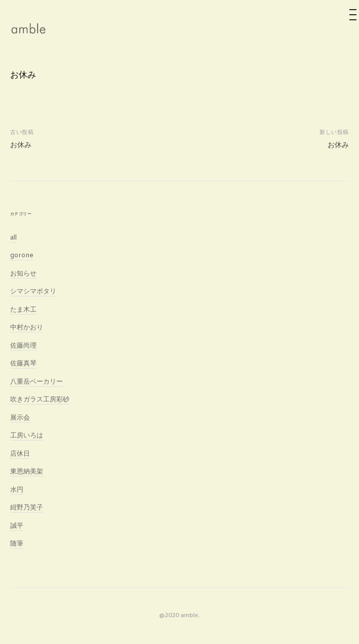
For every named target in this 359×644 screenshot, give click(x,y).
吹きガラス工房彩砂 (40, 400)
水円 (17, 490)
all (13, 238)
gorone (22, 256)
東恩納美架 (27, 472)
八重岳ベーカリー (37, 382)
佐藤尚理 (23, 346)
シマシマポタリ (33, 292)
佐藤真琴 (23, 364)
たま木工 (23, 310)
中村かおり (27, 328)
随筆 (17, 544)
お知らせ (23, 274)
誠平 (17, 526)
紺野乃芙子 (27, 508)
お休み (21, 145)
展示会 (20, 418)
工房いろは (27, 436)
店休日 (20, 454)
